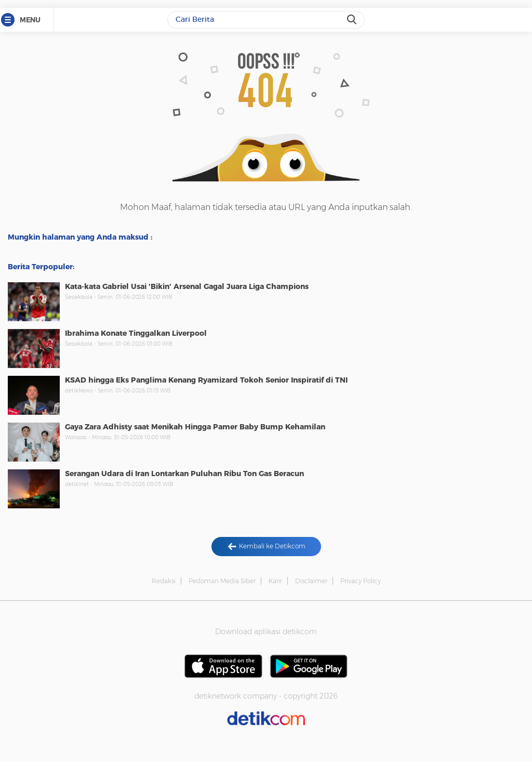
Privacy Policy (361, 581)
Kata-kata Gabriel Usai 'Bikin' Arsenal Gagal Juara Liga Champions (187, 286)
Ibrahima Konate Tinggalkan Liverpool (136, 333)
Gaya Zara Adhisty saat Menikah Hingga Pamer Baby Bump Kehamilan (195, 427)
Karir (275, 581)
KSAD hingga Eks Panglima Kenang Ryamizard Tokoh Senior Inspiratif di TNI (206, 380)
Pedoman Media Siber (222, 581)
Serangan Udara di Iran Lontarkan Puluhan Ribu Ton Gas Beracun (184, 474)
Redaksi (164, 581)
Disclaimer (311, 581)
